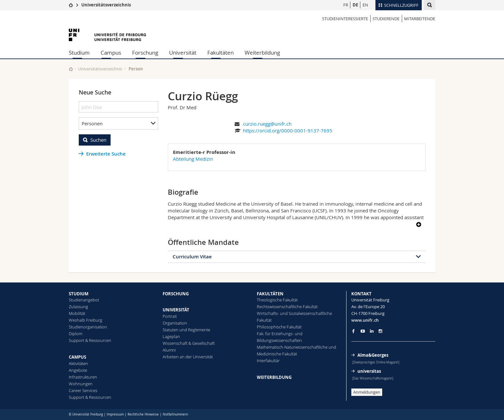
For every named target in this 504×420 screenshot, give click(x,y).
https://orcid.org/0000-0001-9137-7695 (288, 130)
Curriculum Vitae (192, 257)
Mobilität (77, 313)
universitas (369, 371)
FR (346, 5)
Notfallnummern (175, 414)
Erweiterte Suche (106, 154)
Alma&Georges (373, 355)
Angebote (78, 370)
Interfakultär (268, 361)
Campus (111, 53)
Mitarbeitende (420, 19)
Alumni (169, 350)
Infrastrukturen (83, 377)
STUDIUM (79, 294)
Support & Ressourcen (90, 340)
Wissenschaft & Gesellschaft (189, 343)
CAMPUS (77, 357)
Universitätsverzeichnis (106, 5)
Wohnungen (81, 384)
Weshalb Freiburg (85, 320)
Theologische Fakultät (277, 300)
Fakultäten (221, 53)
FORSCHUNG (176, 294)
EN (365, 5)
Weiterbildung (262, 53)
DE (355, 5)
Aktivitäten (78, 363)
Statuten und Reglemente (186, 330)
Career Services (83, 390)
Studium (79, 53)
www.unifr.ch (365, 320)
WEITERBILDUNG (274, 377)
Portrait (170, 316)
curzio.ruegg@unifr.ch (267, 124)
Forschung (145, 53)
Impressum (115, 414)
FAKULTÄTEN (270, 294)
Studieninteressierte (345, 19)
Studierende (386, 19)
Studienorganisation (88, 327)
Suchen (98, 140)
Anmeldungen (367, 392)
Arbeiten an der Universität (188, 357)
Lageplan (171, 336)
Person (136, 69)
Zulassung (78, 307)
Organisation (175, 323)
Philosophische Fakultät (279, 327)
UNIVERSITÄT (176, 310)
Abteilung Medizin (193, 159)
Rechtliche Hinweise (143, 414)
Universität (183, 53)
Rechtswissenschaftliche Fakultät (287, 307)
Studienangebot (84, 300)
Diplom (76, 334)
